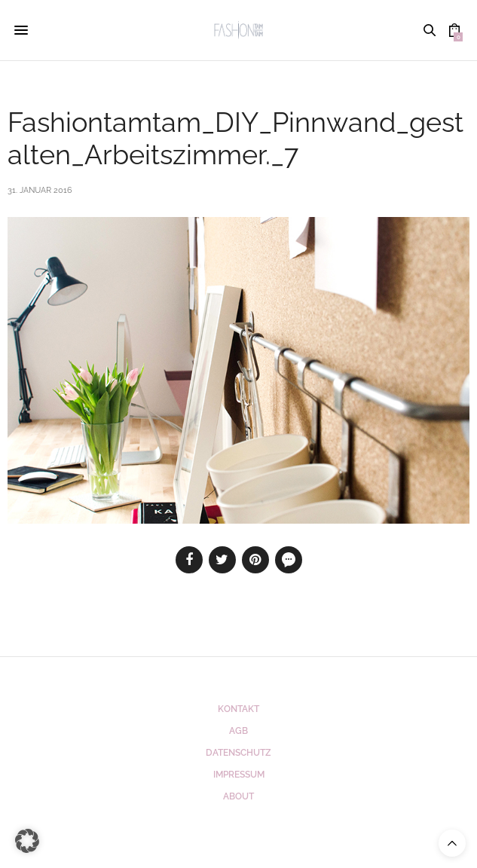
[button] (27, 841)
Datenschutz (238, 753)
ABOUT (238, 796)
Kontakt (238, 709)
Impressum (239, 775)
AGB (238, 731)
